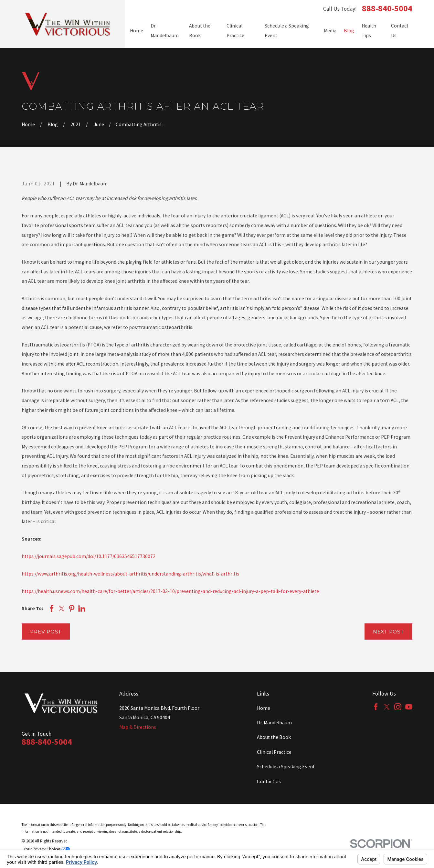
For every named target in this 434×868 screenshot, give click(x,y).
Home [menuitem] (137, 31)
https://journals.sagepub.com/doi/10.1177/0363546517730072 (89, 556)
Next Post (388, 632)
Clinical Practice (274, 752)
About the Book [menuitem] (200, 31)
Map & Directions (138, 727)
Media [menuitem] (330, 31)
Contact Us (269, 781)
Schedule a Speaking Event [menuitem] (287, 31)
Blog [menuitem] (349, 31)
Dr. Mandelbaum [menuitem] (165, 31)
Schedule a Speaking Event (286, 767)
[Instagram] (398, 707)
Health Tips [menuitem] (369, 31)
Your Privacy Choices (47, 849)
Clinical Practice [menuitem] (235, 31)
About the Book (274, 737)
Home (264, 708)
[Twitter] (387, 707)
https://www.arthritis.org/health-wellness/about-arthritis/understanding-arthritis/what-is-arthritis (130, 574)
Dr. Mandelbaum (274, 723)
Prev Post (46, 632)
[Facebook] (376, 707)
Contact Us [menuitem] (400, 31)
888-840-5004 (387, 9)
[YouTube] (409, 707)
